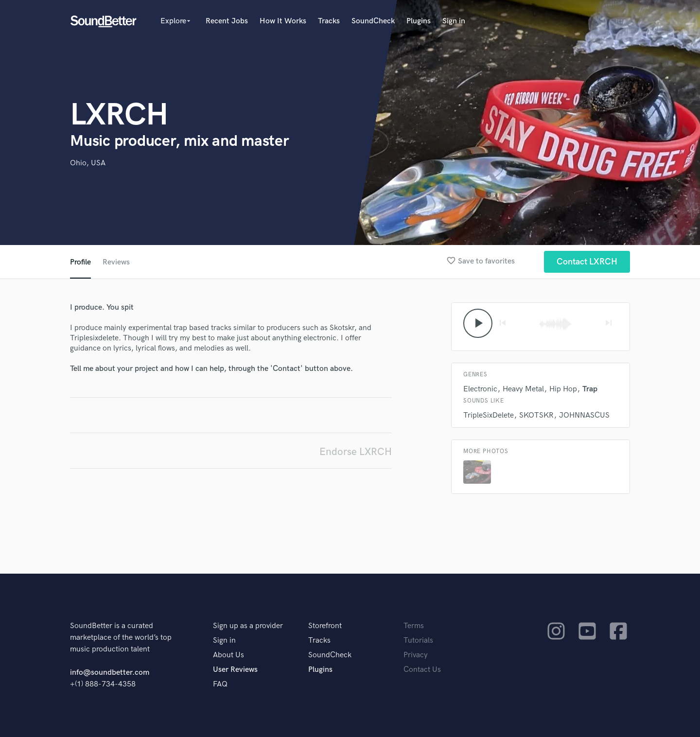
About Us (228, 655)
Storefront (325, 626)
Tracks (329, 21)
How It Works (283, 21)
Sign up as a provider (248, 626)
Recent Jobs (227, 21)
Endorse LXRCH (356, 452)
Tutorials (418, 640)
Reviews (116, 262)
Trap (590, 389)
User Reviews (235, 670)
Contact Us (422, 670)
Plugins (419, 21)
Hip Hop (563, 389)
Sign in (454, 21)
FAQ (220, 684)
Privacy (416, 655)
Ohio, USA (88, 163)
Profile (80, 262)
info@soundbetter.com (110, 673)
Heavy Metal (523, 389)
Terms (414, 626)
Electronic (480, 389)
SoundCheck (373, 21)
